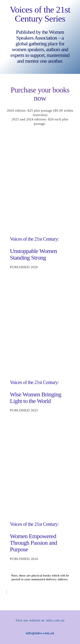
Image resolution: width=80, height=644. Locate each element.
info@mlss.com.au (40, 633)
